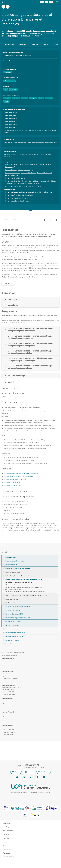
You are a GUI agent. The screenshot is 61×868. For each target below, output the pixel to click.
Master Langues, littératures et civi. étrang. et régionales (21, 473)
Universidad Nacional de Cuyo (36, 192)
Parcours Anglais (11, 115)
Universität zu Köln (25, 164)
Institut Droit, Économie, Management (17, 576)
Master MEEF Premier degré (12, 482)
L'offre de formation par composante (18, 568)
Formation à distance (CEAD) (14, 614)
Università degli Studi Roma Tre (26, 183)
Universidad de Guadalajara (14, 201)
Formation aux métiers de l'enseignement (18, 606)
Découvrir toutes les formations (15, 561)
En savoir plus (34, 36)
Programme (34, 44)
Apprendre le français (12, 625)
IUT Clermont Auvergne (13, 603)
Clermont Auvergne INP (13, 572)
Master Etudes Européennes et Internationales (18, 476)
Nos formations (11, 557)
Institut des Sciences (12, 599)
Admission (22, 44)
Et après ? (46, 44)
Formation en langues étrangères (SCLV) (18, 618)
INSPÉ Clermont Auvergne (13, 589)
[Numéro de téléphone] (31, 766)
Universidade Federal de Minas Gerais (17, 195)
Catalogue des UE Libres (13, 621)
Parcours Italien (10, 121)
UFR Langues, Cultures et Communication (18, 55)
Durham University (11, 170)
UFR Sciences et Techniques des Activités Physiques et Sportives (25, 591)
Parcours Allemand (11, 112)
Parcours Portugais (11, 124)
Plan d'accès (44, 772)
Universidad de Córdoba (13, 173)
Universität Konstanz (38, 164)
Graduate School (11, 629)
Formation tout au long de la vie (15, 633)
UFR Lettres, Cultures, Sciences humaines (18, 585)
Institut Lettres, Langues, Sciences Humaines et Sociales (24, 580)
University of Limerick (12, 178)
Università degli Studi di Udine (15, 181)
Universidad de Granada (29, 173)
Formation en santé (12, 565)
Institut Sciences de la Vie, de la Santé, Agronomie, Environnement (26, 595)
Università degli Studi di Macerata (35, 181)
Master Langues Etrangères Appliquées (16, 479)
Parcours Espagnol (11, 118)
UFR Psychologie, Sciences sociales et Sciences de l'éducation (24, 587)
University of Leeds (24, 170)
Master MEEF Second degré (12, 485)
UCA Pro (16, 772)
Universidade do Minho (12, 186)
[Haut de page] (31, 866)
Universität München (12, 164)
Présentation (10, 44)
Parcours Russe (10, 127)
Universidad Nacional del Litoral (15, 192)
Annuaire (29, 772)
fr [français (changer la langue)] (57, 2)
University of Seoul (11, 198)
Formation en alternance (13, 610)
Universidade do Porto (27, 186)
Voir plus (10, 284)
